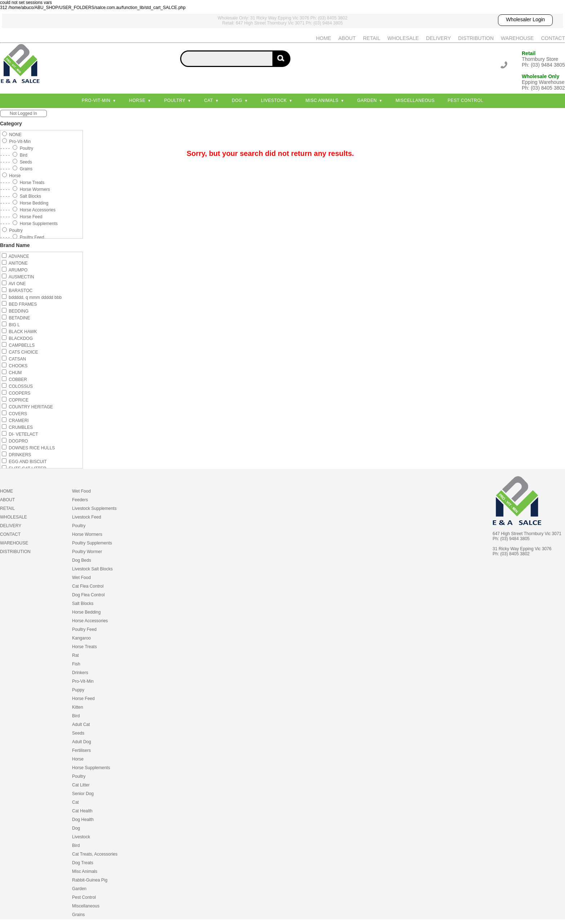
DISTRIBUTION (476, 38)
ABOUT (347, 38)
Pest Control (465, 100)
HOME (324, 38)
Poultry (175, 100)
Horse (137, 100)
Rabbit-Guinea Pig (90, 880)
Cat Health (82, 811)
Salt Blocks (83, 604)
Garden (367, 100)
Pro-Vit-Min (96, 100)
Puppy (78, 690)
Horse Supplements (91, 768)
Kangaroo (81, 638)
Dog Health (83, 820)
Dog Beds (82, 560)
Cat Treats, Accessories (95, 854)
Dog (237, 100)
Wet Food (81, 491)
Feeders (80, 500)
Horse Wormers (87, 534)
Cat (209, 100)
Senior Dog (83, 794)
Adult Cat (81, 725)
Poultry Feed (84, 629)
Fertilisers (81, 750)
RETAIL (372, 38)
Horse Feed (83, 699)
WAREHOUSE (517, 38)
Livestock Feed (87, 517)
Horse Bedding (86, 612)
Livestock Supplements (94, 508)
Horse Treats (84, 647)
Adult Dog (82, 742)
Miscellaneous (415, 100)
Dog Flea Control (88, 595)
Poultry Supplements (92, 543)
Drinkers (80, 673)
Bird (76, 716)
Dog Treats (83, 863)
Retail (529, 53)
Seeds (78, 733)
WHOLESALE (403, 38)
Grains (78, 915)
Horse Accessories (90, 621)
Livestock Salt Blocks (92, 569)
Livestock (274, 100)
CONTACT (553, 38)
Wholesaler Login (525, 19)
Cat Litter (81, 785)
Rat (75, 655)
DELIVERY (438, 38)
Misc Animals (322, 100)
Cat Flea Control (88, 586)
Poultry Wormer (87, 552)
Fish (76, 664)
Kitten (78, 707)
